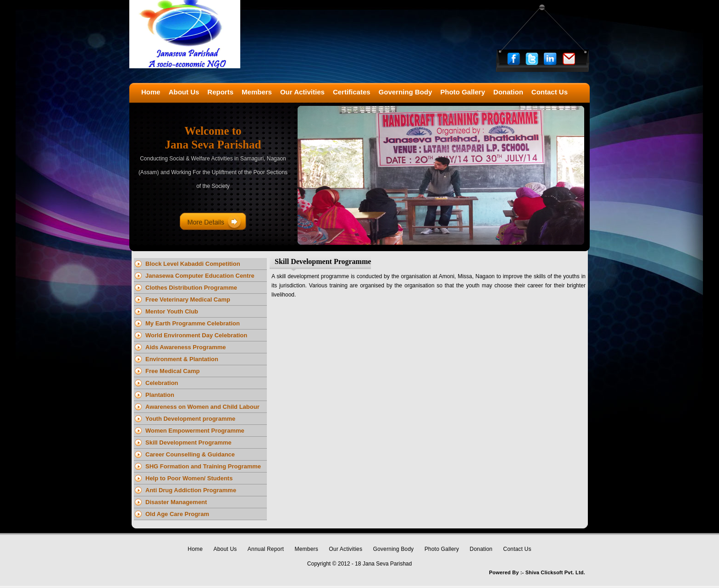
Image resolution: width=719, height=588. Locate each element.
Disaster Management (176, 502)
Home (195, 549)
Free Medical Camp (173, 371)
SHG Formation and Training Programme (203, 466)
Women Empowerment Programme (195, 431)
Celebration (162, 383)
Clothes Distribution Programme (191, 288)
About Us (225, 549)
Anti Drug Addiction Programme (191, 490)
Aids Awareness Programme (186, 347)
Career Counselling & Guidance (190, 454)
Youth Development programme (190, 419)
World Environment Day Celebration (196, 335)
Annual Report (266, 549)
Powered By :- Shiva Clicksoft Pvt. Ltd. (537, 572)
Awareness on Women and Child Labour (202, 407)
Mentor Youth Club (172, 311)
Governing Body (393, 549)
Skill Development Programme (188, 442)
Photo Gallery (442, 549)
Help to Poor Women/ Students (189, 478)
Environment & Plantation (182, 359)
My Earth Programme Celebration (193, 323)
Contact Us (517, 549)
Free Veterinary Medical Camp (188, 299)
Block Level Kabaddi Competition (193, 264)
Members (307, 549)
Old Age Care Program (177, 514)
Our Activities (346, 549)
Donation (481, 549)
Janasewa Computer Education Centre (200, 276)
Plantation (160, 395)
